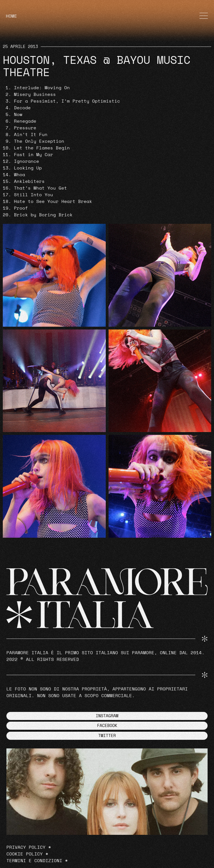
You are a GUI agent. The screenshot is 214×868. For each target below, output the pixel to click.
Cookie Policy (25, 854)
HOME (11, 16)
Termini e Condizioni (34, 861)
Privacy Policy (26, 847)
